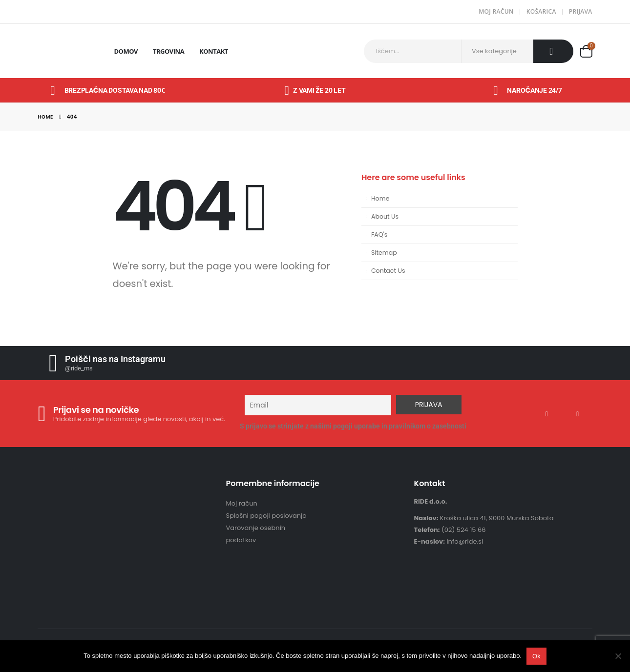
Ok (536, 656)
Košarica (541, 11)
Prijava (581, 11)
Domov (126, 51)
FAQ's (379, 234)
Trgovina (168, 51)
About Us (385, 216)
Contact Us (388, 271)
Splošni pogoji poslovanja (266, 516)
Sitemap (384, 253)
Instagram (584, 414)
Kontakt (214, 51)
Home (380, 198)
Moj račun (496, 11)
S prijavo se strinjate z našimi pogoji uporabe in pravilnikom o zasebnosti (353, 426)
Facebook (553, 414)
